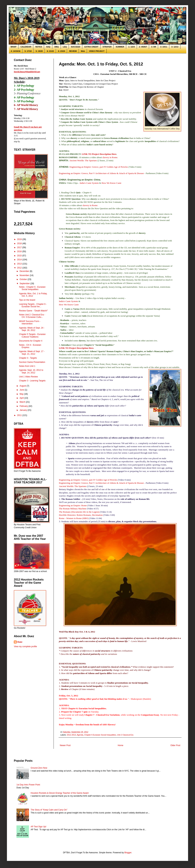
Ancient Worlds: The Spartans (83, 160)
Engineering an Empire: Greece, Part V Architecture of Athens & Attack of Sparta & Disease (101, 173)
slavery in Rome (110, 157)
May (22, 394)
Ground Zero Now (39, 768)
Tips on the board (27, 300)
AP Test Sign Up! (38, 827)
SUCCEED (76, 47)
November (25, 275)
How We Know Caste (111, 183)
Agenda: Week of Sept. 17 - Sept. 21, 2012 (32, 353)
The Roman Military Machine (73, 509)
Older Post (175, 745)
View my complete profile (25, 646)
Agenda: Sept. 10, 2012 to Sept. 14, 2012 (31, 371)
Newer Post (65, 745)
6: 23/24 (62, 51)
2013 (20, 264)
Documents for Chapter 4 (31, 341)
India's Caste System (89, 183)
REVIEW (73, 51)
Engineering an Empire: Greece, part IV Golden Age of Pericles (99, 167)
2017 (20, 247)
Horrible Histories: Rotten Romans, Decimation (81, 515)
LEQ (65, 47)
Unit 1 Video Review (28, 377)
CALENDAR (26, 47)
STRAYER (107, 47)
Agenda (80, 735)
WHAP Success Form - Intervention (30, 322)
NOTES (39, 47)
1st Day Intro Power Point (28, 785)
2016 (20, 251)
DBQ (57, 47)
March (23, 402)
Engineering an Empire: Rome (73, 505)
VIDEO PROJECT (97, 51)
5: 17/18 (28, 51)
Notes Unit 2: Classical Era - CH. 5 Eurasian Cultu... (32, 316)
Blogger (128, 853)
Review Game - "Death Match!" (33, 311)
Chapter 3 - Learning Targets (32, 381)
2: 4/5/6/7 (143, 47)
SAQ (48, 47)
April (22, 398)
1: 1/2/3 (131, 47)
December (25, 271)
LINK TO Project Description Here (99, 154)
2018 (20, 243)
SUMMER (120, 47)
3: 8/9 (154, 47)
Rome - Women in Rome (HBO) (74, 518)
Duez (20, 642)
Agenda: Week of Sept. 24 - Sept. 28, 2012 (32, 329)
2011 (20, 415)
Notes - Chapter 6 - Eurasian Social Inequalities (32, 288)
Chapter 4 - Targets (28, 358)
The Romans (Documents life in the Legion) (79, 512)
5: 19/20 (39, 51)
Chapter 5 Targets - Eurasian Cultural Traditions (32, 335)
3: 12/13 (175, 47)
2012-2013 (71, 735)
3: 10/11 (164, 47)
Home (120, 745)
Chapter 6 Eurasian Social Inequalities (100, 735)
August (23, 386)
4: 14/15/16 (16, 51)
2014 (20, 260)
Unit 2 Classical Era (125, 735)
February (24, 406)
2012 (20, 268)
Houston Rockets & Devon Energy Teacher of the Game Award (60, 793)
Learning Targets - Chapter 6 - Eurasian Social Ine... (33, 305)
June (22, 390)
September (25, 284)
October (24, 279)
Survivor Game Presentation (32, 362)
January (24, 410)
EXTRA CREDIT (91, 47)
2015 (20, 256)
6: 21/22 (50, 51)
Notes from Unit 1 (27, 366)
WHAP (14, 47)
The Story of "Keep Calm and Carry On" (49, 810)
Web (83, 51)
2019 (20, 239)
